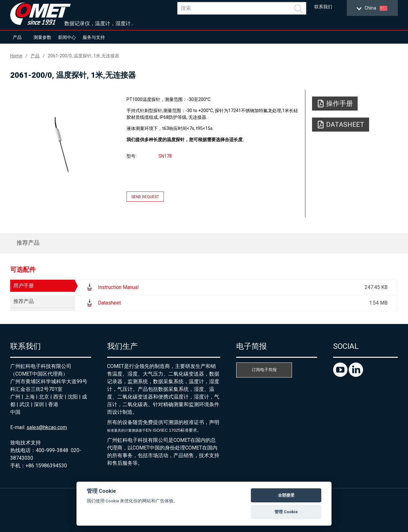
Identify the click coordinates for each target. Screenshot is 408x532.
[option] (62, 146)
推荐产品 (28, 243)
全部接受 (286, 495)
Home (16, 56)
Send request (145, 197)
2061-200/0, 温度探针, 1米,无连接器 (84, 56)
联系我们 (323, 7)
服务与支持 (94, 37)
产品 (17, 37)
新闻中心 (67, 37)
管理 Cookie (286, 512)
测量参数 (42, 37)
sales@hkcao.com (47, 427)
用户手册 (24, 286)
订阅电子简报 (264, 370)
